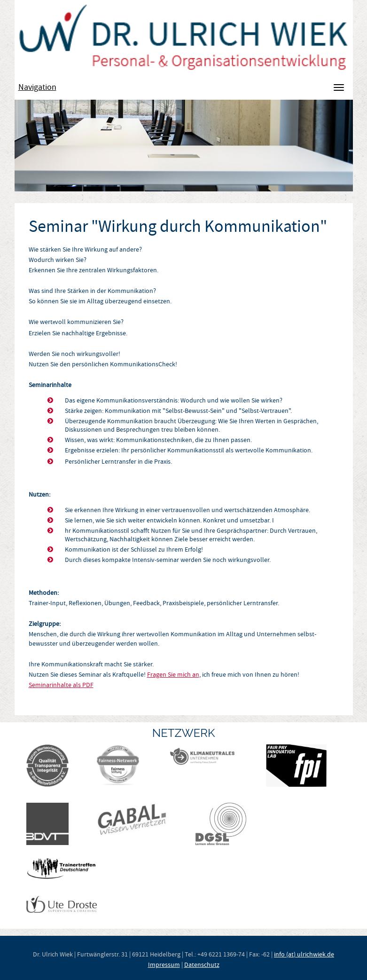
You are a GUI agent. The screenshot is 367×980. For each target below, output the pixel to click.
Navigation (37, 87)
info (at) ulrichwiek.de (304, 954)
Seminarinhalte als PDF (61, 685)
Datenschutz (202, 964)
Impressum (164, 964)
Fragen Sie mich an (173, 674)
